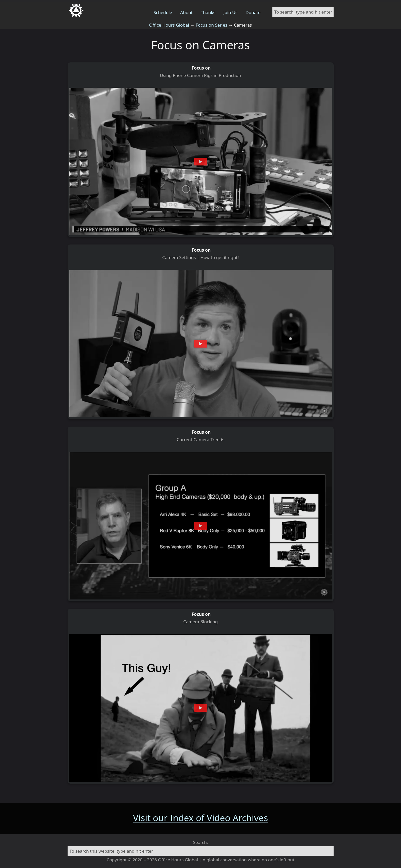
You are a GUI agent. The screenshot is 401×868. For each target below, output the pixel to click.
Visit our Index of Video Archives (200, 818)
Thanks (208, 12)
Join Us (230, 12)
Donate (253, 12)
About (186, 12)
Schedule (163, 12)
